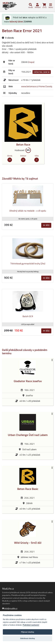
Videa (37, 156)
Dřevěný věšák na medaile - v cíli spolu (28, 211)
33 (10, 160)
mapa (31, 62)
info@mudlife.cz (11, 608)
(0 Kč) (44, 6)
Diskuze (23, 156)
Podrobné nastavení (31, 625)
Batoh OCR (28, 316)
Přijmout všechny (27, 632)
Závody (10, 156)
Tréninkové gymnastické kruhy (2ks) (28, 263)
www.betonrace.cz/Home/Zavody (37, 86)
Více (46, 225)
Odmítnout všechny (27, 638)
